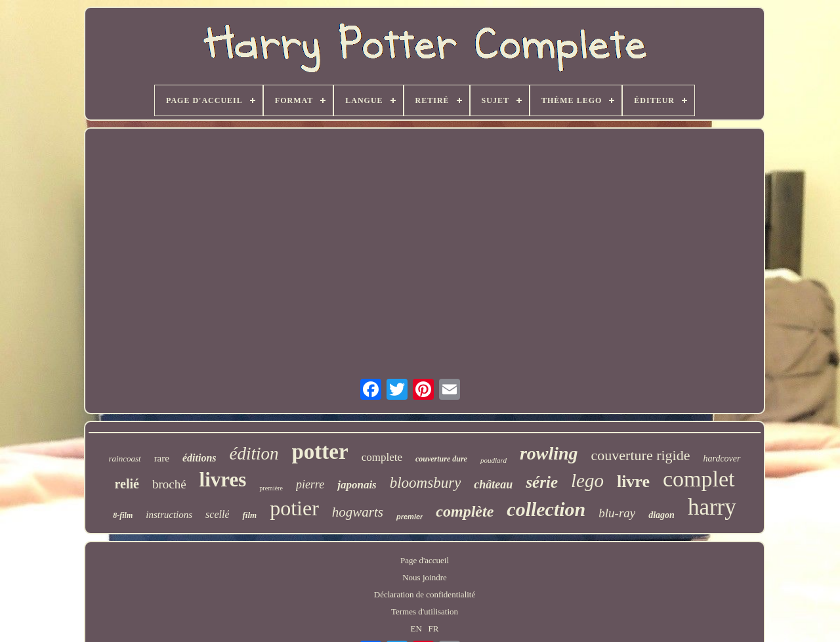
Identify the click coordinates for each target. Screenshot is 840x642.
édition (254, 454)
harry (712, 507)
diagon (661, 515)
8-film (123, 515)
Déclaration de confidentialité (425, 594)
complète (465, 511)
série (542, 482)
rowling (549, 453)
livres (223, 480)
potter (320, 452)
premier (409, 517)
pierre (310, 484)
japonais (357, 485)
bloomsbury (426, 483)
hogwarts (358, 512)
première (271, 488)
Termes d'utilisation (425, 611)
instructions (169, 515)
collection (546, 509)
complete (382, 457)
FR (434, 629)
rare (162, 458)
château (493, 484)
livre (633, 481)
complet (699, 479)
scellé (217, 514)
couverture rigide (641, 455)
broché (169, 484)
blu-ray (617, 513)
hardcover (722, 459)
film (249, 515)
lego (587, 481)
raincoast (125, 459)
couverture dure (441, 459)
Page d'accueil (425, 560)
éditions (199, 458)
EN (416, 629)
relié (126, 484)
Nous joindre (425, 577)
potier (294, 508)
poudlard (493, 460)
